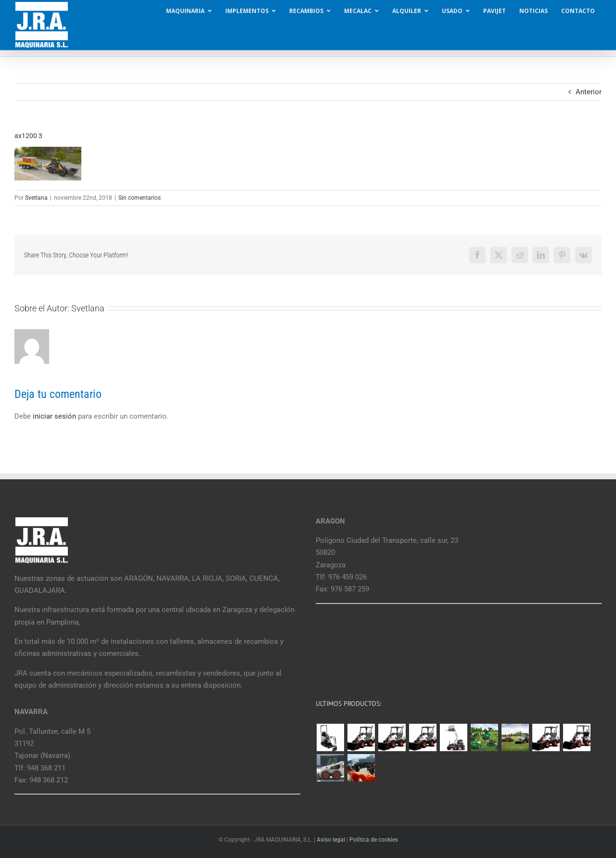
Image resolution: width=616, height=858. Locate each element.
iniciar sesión (55, 416)
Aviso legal (331, 840)
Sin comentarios (140, 198)
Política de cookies (374, 840)
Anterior (589, 92)
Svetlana (36, 198)
